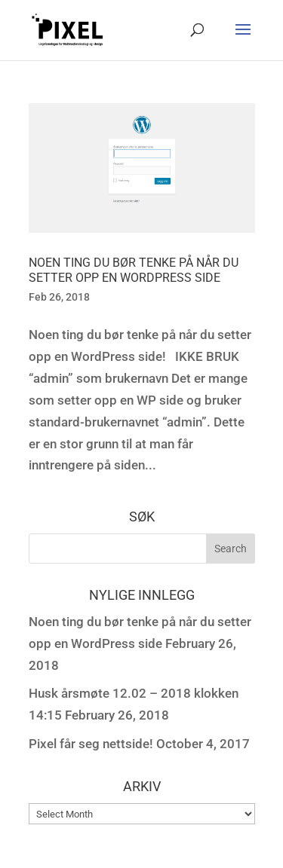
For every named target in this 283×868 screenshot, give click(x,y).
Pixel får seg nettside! (91, 744)
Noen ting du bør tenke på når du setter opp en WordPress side (134, 270)
